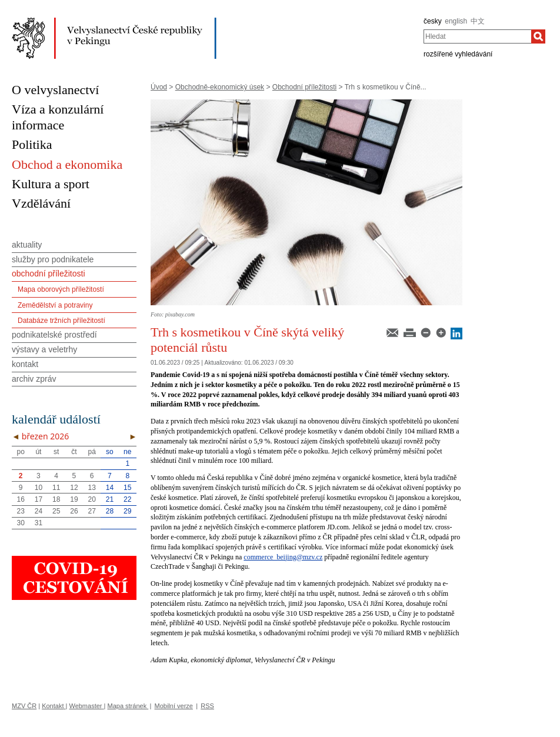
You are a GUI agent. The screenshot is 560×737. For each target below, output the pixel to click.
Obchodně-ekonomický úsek (220, 87)
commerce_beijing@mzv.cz (283, 557)
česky (433, 21)
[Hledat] (538, 36)
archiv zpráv (34, 379)
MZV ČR (24, 706)
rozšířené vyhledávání (458, 54)
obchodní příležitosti (49, 274)
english (456, 21)
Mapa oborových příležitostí (61, 289)
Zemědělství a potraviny (55, 305)
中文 (478, 21)
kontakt (25, 364)
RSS (207, 706)
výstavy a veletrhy (44, 349)
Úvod (159, 87)
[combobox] (477, 36)
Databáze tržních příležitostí (61, 321)
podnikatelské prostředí (54, 335)
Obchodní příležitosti (304, 87)
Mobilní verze (174, 706)
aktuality (27, 245)
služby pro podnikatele (53, 259)
